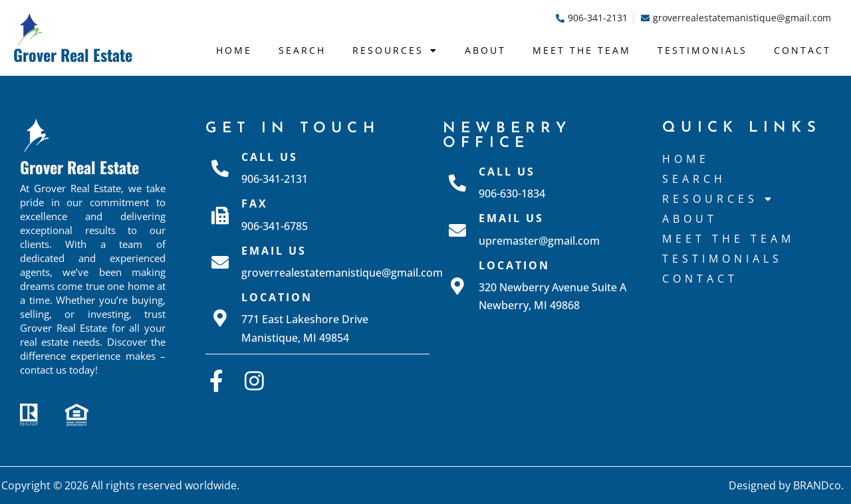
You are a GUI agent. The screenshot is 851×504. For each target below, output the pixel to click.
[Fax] (220, 215)
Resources (395, 51)
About (485, 50)
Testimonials (702, 50)
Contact (802, 50)
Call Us (270, 157)
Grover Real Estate (73, 55)
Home (234, 50)
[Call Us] (220, 168)
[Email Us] (220, 262)
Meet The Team (582, 50)
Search (302, 50)
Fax (255, 203)
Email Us (274, 251)
